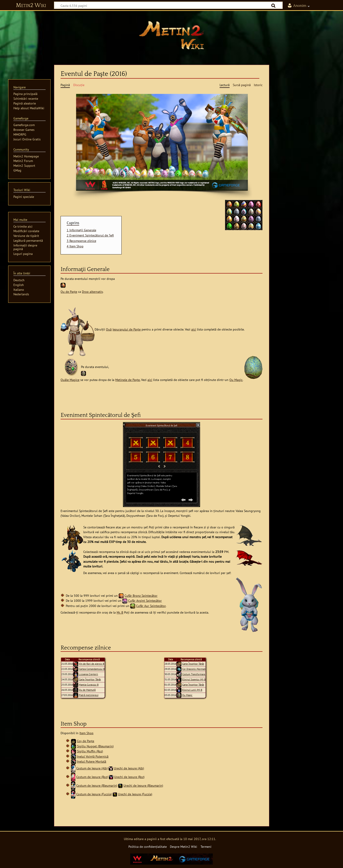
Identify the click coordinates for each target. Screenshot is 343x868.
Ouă (109, 329)
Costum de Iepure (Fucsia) (94, 794)
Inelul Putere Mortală (92, 761)
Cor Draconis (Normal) (194, 669)
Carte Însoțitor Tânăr (90, 679)
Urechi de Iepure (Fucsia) (135, 794)
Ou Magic (236, 380)
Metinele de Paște (127, 380)
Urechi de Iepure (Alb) (129, 768)
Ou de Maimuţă (87, 690)
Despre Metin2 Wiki (184, 847)
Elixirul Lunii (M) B (192, 690)
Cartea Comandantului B (92, 669)
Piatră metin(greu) (89, 695)
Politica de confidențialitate (148, 847)
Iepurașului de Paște (127, 329)
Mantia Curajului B (89, 685)
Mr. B (120, 612)
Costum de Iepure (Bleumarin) (97, 785)
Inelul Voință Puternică (93, 756)
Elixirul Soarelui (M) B (194, 679)
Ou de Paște (69, 292)
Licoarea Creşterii (88, 674)
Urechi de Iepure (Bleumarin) (143, 785)
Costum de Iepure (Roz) (92, 777)
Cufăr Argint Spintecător (145, 601)
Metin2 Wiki (31, 5)
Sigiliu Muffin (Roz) (90, 751)
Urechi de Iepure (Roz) (129, 777)
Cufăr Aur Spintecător (151, 606)
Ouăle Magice (70, 380)
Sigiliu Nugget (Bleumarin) (95, 746)
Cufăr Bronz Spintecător (141, 596)
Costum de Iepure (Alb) (92, 768)
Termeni (206, 847)
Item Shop (86, 733)
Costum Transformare (194, 674)
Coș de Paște (86, 741)
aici (194, 329)
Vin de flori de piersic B (92, 664)
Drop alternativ (92, 292)
